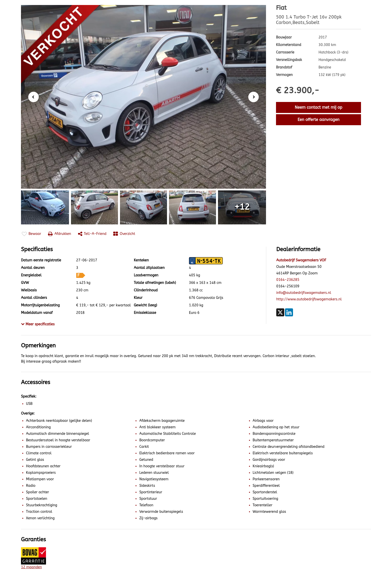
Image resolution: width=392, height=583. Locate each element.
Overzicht (124, 234)
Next (255, 97)
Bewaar (31, 234)
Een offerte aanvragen (318, 120)
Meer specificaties (38, 324)
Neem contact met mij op (318, 107)
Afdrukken (60, 234)
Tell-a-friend (92, 234)
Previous (32, 96)
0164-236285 (288, 280)
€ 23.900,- (298, 90)
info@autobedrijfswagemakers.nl (304, 293)
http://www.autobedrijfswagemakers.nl (309, 299)
